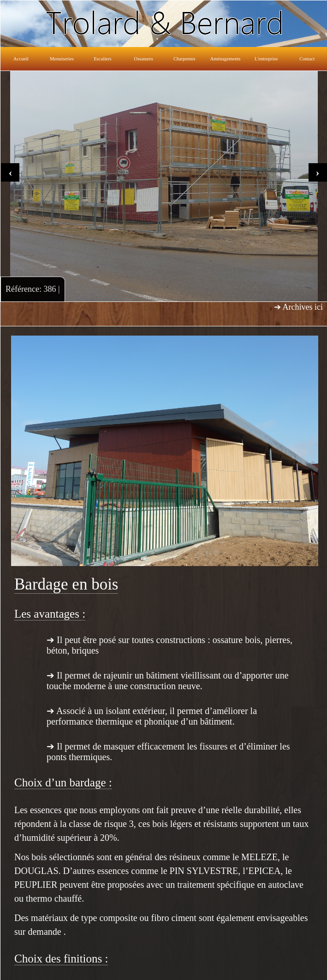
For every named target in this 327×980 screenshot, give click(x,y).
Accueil (21, 59)
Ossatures (144, 59)
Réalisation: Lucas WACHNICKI (287, 969)
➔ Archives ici (298, 307)
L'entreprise (266, 59)
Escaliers (102, 59)
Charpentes (184, 59)
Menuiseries (62, 59)
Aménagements (225, 59)
